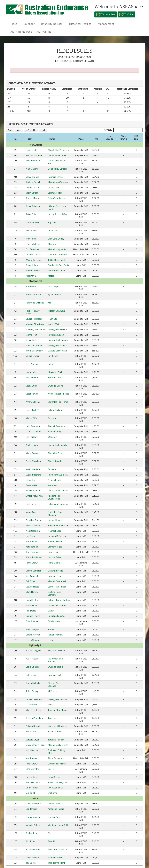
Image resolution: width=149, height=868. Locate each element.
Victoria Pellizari (33, 825)
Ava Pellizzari (32, 659)
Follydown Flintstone (58, 504)
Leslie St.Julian (33, 667)
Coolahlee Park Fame (58, 402)
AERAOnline (126, 14)
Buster (51, 769)
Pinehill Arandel (55, 461)
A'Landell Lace (54, 531)
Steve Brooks (32, 177)
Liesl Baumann (33, 426)
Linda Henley (32, 600)
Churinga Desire (55, 386)
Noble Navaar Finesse (58, 394)
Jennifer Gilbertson (35, 324)
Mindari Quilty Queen (58, 745)
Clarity (51, 611)
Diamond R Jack (55, 547)
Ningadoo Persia (56, 809)
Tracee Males (32, 198)
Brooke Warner (33, 849)
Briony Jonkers (33, 817)
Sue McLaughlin (33, 650)
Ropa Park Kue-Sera (58, 475)
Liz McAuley (32, 705)
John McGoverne (34, 155)
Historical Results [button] (81, 24)
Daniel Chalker (32, 222)
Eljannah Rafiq (55, 294)
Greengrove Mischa (57, 329)
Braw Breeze (54, 777)
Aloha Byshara (55, 758)
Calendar (29, 24)
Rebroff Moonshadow (59, 600)
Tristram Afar (54, 378)
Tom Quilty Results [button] (52, 24)
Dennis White (32, 187)
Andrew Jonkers (33, 270)
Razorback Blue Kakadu (55, 660)
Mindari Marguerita (57, 249)
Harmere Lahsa (55, 177)
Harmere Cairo (55, 576)
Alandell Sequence (56, 426)
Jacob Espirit (54, 286)
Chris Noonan (32, 364)
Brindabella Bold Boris (58, 265)
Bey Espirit (53, 356)
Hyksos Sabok (55, 557)
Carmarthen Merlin (57, 764)
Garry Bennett (33, 541)
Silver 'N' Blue (54, 731)
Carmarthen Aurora (57, 605)
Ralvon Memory (56, 635)
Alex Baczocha (33, 531)
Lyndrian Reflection (57, 536)
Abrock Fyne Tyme (57, 155)
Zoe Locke (31, 863)
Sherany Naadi (55, 541)
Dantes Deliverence (57, 351)
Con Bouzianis (32, 249)
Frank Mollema (33, 244)
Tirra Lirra (52, 718)
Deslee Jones (32, 777)
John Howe (31, 239)
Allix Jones (31, 841)
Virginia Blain (32, 193)
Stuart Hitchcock (34, 319)
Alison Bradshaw (34, 557)
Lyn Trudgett (32, 437)
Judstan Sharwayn (57, 311)
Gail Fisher (31, 581)
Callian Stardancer (56, 198)
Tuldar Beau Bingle (57, 260)
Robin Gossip (32, 691)
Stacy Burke (32, 386)
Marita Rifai (31, 418)
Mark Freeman (33, 161)
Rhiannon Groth (33, 803)
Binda (50, 705)
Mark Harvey (32, 592)
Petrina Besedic (33, 726)
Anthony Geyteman (35, 329)
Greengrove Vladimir (57, 345)
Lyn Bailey (30, 536)
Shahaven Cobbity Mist (56, 752)
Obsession (53, 230)
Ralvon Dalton (55, 410)
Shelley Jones (32, 833)
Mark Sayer (31, 230)
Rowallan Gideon (56, 335)
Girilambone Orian (56, 270)
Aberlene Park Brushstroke (54, 497)
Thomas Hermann (34, 351)
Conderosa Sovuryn (57, 254)
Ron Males (31, 611)
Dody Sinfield (32, 788)
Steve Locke (32, 340)
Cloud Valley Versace (58, 169)
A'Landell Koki (54, 480)
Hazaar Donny (55, 520)
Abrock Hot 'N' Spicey (58, 150)
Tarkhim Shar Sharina (58, 710)
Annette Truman (34, 345)
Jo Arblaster (31, 731)
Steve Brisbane (33, 206)
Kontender (53, 552)
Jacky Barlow (32, 750)
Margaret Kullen (33, 710)
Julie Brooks (31, 758)
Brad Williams (32, 640)
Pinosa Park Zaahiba (58, 445)
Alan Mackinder (33, 169)
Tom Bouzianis (33, 552)
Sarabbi (51, 841)
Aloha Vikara (54, 563)
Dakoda (51, 364)
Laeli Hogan (31, 504)
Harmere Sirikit (55, 858)
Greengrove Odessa (57, 699)
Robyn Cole (31, 675)
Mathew (52, 244)
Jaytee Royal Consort (58, 490)
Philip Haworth (33, 286)
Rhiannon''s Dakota (57, 849)
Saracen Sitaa (54, 817)
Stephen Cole (32, 394)
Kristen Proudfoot (35, 718)
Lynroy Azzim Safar (57, 214)
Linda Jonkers (32, 372)
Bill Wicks (30, 480)
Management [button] (107, 24)
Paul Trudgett (32, 629)
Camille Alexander (34, 699)
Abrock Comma (55, 803)
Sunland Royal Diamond (55, 593)
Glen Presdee (32, 621)
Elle (49, 833)
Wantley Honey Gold (58, 825)
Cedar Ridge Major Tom (57, 162)
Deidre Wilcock (33, 635)
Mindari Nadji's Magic (58, 182)
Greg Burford (32, 378)
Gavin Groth (31, 150)
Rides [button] (15, 24)
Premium (52, 418)
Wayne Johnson (33, 260)
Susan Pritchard (33, 475)
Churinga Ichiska (55, 667)
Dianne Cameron (34, 571)
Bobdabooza (54, 621)
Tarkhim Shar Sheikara (58, 526)
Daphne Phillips (33, 616)
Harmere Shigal (55, 431)
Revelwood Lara (56, 788)
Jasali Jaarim (54, 187)
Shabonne (53, 793)
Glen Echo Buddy (56, 239)
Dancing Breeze (55, 571)
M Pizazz (52, 691)
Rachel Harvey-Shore (33, 312)
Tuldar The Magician (58, 782)
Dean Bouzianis (33, 254)
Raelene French (33, 182)
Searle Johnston (33, 265)
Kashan (51, 629)
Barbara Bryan (33, 740)
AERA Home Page (106, 14)
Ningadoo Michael (56, 650)
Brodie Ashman (33, 490)
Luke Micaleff (32, 410)
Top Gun (52, 222)
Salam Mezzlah (55, 193)
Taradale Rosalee (56, 740)
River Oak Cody (55, 453)
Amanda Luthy (33, 402)
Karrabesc (53, 485)
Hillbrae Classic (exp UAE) (57, 207)
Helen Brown (32, 764)
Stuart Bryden (33, 356)
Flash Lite (53, 319)
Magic (51, 276)
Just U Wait (53, 324)
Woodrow (53, 437)
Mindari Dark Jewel (57, 581)
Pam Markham (33, 782)
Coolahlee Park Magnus (55, 513)
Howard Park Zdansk (58, 340)
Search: (123, 130)
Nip (49, 303)
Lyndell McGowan (34, 496)
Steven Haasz (33, 587)
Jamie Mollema (33, 858)
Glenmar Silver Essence (55, 684)
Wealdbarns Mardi (56, 863)
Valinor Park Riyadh (57, 587)
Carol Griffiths (33, 769)
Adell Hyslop (32, 445)
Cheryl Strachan (33, 461)
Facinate (52, 469)
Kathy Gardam (33, 469)
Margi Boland (32, 453)
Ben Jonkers (31, 809)
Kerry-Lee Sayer (34, 294)
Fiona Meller (32, 485)
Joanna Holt (31, 335)
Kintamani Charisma (57, 726)
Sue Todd (30, 793)
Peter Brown (32, 563)
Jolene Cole (31, 512)
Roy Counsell (32, 576)
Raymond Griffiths (35, 303)
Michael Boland (33, 526)
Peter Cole (31, 214)
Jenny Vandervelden (35, 745)
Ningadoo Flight (56, 372)
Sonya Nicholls (33, 683)
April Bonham (32, 547)
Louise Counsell (33, 431)
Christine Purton (34, 520)
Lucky (50, 640)
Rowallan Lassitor (57, 616)
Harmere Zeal (54, 675)
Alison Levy (31, 605)
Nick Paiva (31, 276)
